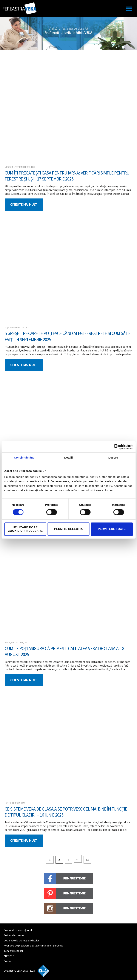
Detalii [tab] (69, 458)
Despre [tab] (113, 458)
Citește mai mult (24, 205)
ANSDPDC (9, 956)
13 (87, 860)
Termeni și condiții (13, 951)
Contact (8, 961)
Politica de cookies (14, 935)
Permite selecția (68, 529)
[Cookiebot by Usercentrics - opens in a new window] (116, 447)
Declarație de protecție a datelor (21, 941)
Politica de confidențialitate (19, 930)
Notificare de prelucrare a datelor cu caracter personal (33, 946)
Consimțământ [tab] (24, 458)
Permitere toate (112, 529)
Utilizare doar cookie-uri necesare (25, 529)
